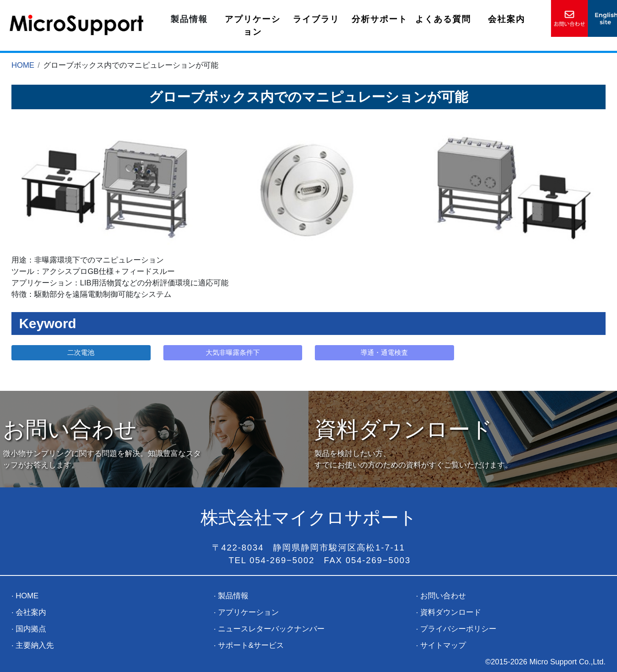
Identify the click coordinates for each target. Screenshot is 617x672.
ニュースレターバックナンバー (271, 629)
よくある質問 (443, 19)
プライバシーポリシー (458, 629)
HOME (23, 65)
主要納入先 (35, 645)
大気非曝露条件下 (233, 353)
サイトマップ (443, 645)
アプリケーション (253, 25)
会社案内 (507, 19)
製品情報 (189, 19)
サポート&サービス (251, 645)
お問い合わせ (443, 596)
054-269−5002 (282, 560)
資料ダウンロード (451, 612)
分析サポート (380, 19)
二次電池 (81, 353)
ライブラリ (316, 19)
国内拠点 (31, 629)
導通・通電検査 (384, 353)
